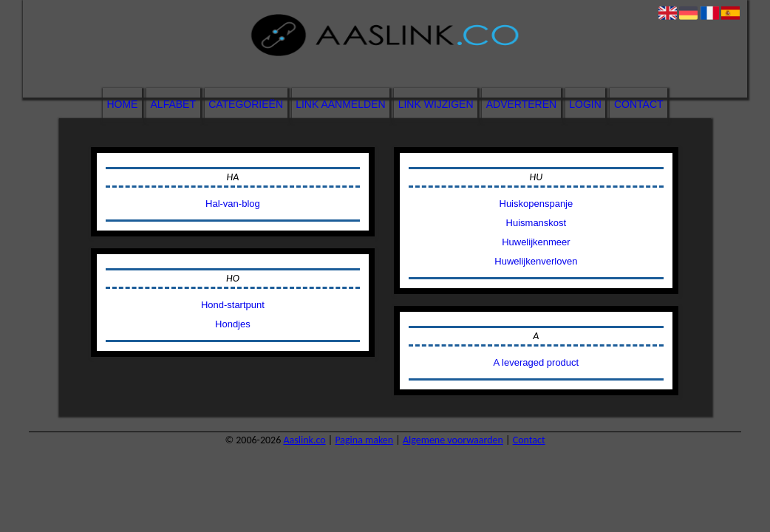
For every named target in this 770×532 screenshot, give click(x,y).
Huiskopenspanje (536, 204)
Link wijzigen (436, 104)
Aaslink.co (304, 440)
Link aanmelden (340, 104)
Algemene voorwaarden (453, 440)
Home (122, 104)
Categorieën (246, 104)
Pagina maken (364, 440)
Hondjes (233, 324)
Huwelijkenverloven (536, 261)
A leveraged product (536, 362)
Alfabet (173, 104)
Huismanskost (536, 223)
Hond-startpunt (233, 305)
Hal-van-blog (233, 204)
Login (585, 104)
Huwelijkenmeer (536, 242)
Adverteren (521, 104)
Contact (639, 104)
